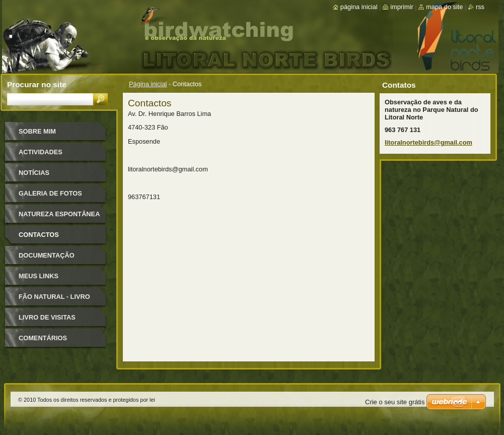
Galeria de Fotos (50, 193)
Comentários (43, 338)
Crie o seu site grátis (395, 402)
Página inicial (148, 84)
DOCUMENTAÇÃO (47, 255)
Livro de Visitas (47, 317)
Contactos (39, 235)
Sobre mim (37, 131)
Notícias (34, 173)
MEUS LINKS (39, 276)
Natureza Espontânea (59, 214)
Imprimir (402, 7)
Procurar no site (37, 84)
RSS (480, 7)
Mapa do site (444, 7)
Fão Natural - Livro (54, 297)
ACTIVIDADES (41, 152)
